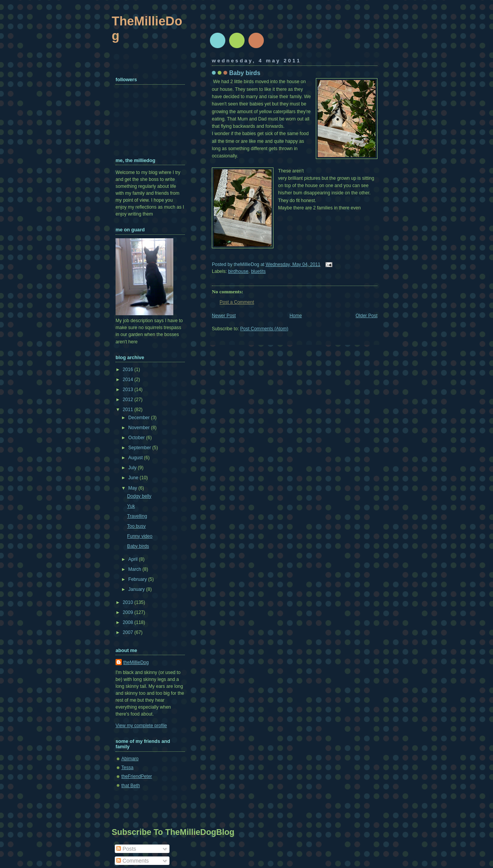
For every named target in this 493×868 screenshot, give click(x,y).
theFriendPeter (137, 776)
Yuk (131, 506)
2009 (129, 612)
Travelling (137, 516)
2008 (129, 622)
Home (296, 316)
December (140, 418)
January (137, 589)
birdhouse (238, 271)
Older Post (366, 316)
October (137, 438)
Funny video (140, 536)
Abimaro (130, 759)
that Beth (131, 786)
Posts (126, 849)
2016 (129, 370)
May (133, 488)
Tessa (127, 768)
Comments (132, 861)
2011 (129, 410)
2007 (129, 632)
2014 (129, 380)
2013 (129, 390)
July (133, 468)
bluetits (258, 271)
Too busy (136, 526)
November (140, 428)
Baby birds (245, 73)
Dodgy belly (139, 496)
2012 (129, 400)
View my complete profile (141, 726)
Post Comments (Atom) (264, 329)
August (136, 458)
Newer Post (224, 316)
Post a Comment (237, 302)
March (135, 569)
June (134, 478)
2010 (129, 602)
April (133, 559)
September (140, 448)
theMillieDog (136, 662)
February (138, 579)
